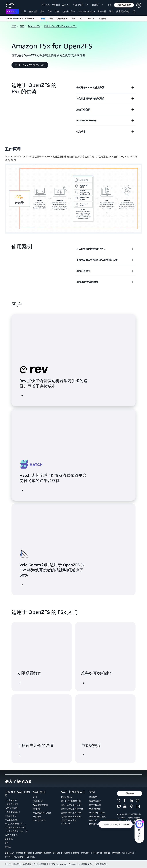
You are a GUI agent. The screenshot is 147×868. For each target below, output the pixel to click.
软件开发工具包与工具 (71, 801)
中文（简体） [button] (81, 5)
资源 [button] (91, 19)
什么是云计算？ (12, 804)
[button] (124, 5)
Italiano (76, 853)
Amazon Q (12, 11)
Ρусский (116, 853)
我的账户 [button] (97, 5)
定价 (42, 11)
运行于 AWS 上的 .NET (71, 805)
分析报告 (37, 817)
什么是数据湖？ (12, 820)
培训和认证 (38, 801)
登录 (110, 5)
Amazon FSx (34, 26)
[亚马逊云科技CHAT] (139, 824)
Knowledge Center (97, 813)
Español (57, 853)
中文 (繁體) (30, 857)
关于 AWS (46, 5)
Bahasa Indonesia (24, 853)
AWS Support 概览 (97, 817)
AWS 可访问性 (11, 808)
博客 (7, 843)
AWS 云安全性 (11, 835)
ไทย (124, 853)
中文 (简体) (18, 857)
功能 (51, 19)
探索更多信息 (123, 11)
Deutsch (38, 853)
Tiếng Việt (97, 853)
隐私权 (8, 864)
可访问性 (17, 864)
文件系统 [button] (62, 19)
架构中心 (37, 809)
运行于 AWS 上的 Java (71, 813)
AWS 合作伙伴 (39, 820)
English (48, 853)
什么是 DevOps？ (12, 812)
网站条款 (27, 864)
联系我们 (56, 5)
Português (86, 853)
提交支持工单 (95, 805)
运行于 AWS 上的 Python (72, 809)
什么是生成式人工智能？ (16, 827)
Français (66, 853)
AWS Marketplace (86, 11)
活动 (111, 11)
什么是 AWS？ (11, 800)
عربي (12, 853)
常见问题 (102, 19)
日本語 (131, 853)
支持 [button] (66, 5)
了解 (57, 11)
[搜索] (135, 12)
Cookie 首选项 (40, 864)
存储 (22, 26)
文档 (50, 11)
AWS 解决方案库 (40, 805)
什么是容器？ (11, 816)
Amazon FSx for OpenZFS (20, 19)
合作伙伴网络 (68, 11)
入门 (82, 19)
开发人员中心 (67, 797)
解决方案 (33, 11)
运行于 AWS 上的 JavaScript (69, 822)
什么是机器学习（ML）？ (16, 831)
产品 (24, 11)
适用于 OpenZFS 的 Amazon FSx (60, 26)
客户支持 (102, 11)
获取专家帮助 (95, 801)
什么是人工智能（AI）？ (16, 824)
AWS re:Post (95, 809)
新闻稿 (8, 847)
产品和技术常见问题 (42, 813)
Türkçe (107, 853)
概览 (43, 19)
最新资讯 (9, 839)
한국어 (8, 857)
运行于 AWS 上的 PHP (71, 817)
